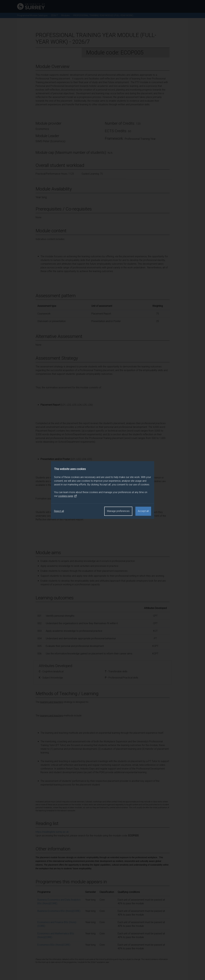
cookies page (68, 496)
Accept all (143, 511)
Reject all (59, 511)
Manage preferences (118, 511)
